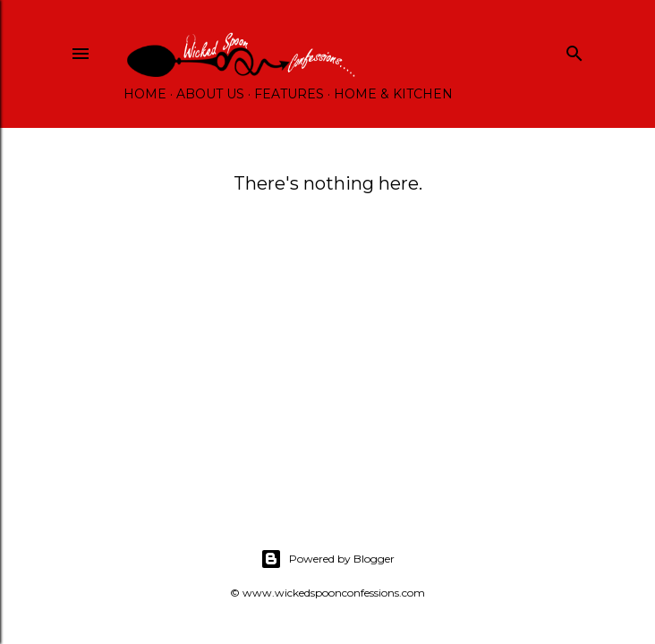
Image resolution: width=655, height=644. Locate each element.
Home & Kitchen (393, 94)
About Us (210, 94)
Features (289, 94)
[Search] (574, 50)
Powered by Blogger (327, 559)
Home (145, 94)
